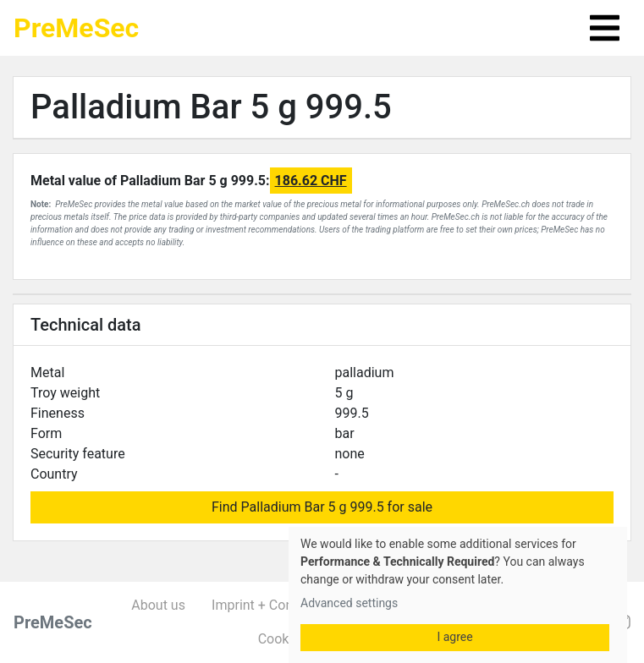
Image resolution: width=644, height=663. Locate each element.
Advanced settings (349, 603)
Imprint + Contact (264, 605)
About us (158, 605)
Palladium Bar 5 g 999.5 (211, 107)
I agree (454, 637)
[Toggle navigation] (605, 28)
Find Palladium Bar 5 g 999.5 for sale (322, 507)
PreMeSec (76, 28)
